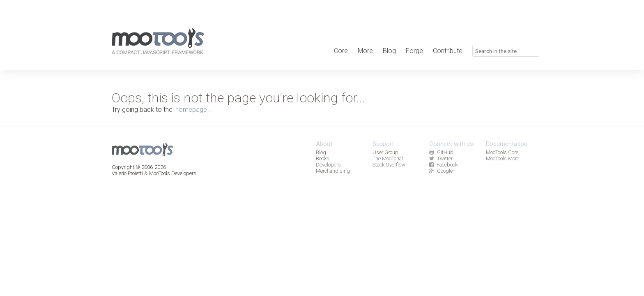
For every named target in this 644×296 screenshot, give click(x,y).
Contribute (448, 51)
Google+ (442, 171)
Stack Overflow (389, 165)
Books (323, 158)
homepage (191, 110)
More (365, 51)
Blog (389, 51)
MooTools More (503, 158)
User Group (385, 152)
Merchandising (333, 171)
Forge (414, 51)
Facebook (443, 165)
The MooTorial (388, 158)
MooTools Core (502, 152)
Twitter (441, 158)
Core (341, 51)
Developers (328, 165)
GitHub (441, 152)
